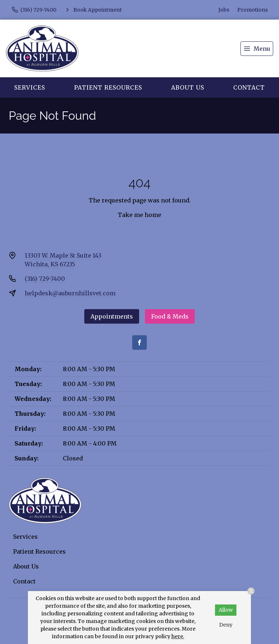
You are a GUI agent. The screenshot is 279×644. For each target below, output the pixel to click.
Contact (249, 87)
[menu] (257, 49)
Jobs (224, 10)
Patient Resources (108, 87)
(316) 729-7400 (45, 279)
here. (178, 636)
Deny (226, 625)
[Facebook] (139, 342)
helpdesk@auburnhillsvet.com (70, 293)
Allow (226, 610)
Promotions (252, 10)
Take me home (139, 215)
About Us (188, 87)
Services (30, 87)
